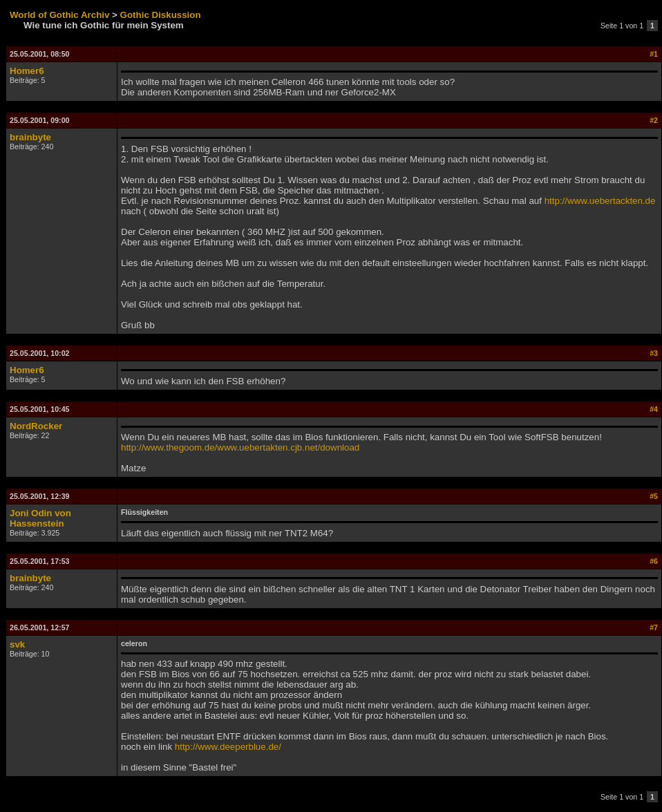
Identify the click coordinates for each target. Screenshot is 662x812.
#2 (654, 120)
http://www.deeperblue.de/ (228, 747)
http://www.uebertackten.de (600, 201)
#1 (654, 54)
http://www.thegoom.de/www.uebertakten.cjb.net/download (240, 447)
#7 (654, 627)
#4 (654, 409)
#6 (654, 561)
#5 (654, 496)
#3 (654, 353)
